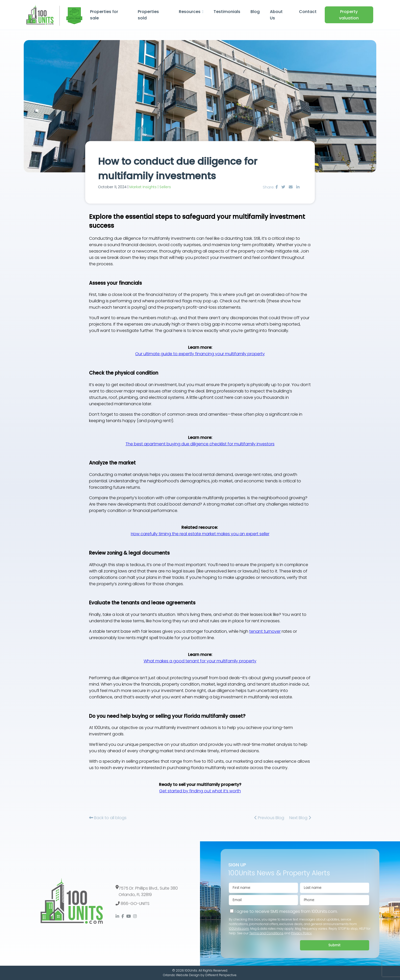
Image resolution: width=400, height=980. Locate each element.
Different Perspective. (221, 975)
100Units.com (239, 929)
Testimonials (227, 12)
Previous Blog (269, 818)
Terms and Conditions (266, 933)
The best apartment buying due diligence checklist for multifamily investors (200, 444)
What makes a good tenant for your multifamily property (200, 661)
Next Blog (300, 818)
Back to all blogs (108, 818)
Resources (190, 12)
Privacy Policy (301, 933)
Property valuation (349, 15)
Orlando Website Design (181, 975)
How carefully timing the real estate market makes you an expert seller (200, 534)
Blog (255, 12)
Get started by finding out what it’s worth (200, 791)
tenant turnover (265, 631)
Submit (334, 945)
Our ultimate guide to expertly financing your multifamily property (200, 354)
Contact (308, 12)
